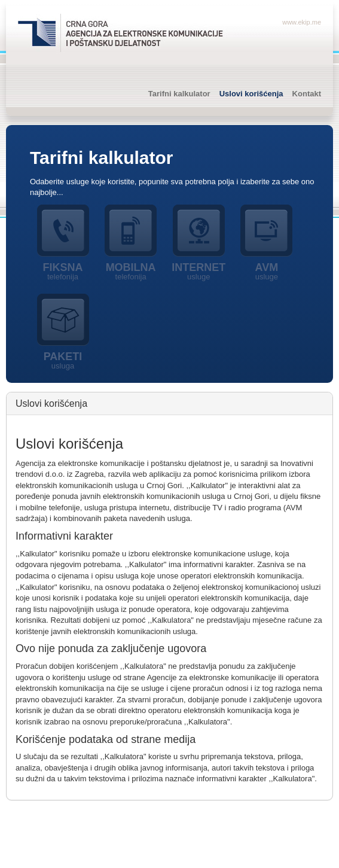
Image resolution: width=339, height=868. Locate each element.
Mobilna (131, 272)
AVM (267, 272)
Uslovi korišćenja (251, 94)
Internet (198, 272)
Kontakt (307, 94)
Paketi (63, 361)
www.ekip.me (302, 22)
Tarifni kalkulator (179, 94)
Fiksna (63, 272)
